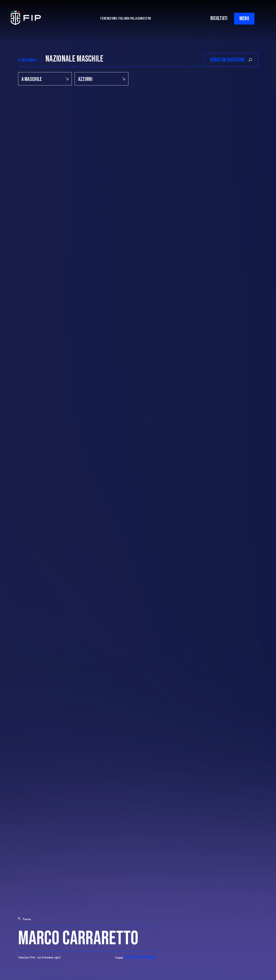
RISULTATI (219, 18)
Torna (25, 919)
